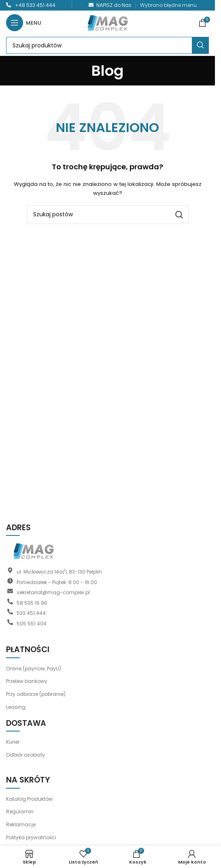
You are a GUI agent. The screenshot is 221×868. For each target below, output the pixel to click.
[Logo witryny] (108, 22)
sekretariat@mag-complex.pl (53, 592)
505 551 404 (32, 623)
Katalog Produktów (29, 799)
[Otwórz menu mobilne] (24, 23)
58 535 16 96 (32, 602)
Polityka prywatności (31, 837)
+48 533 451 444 (35, 5)
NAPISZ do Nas (114, 5)
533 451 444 (31, 613)
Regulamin (20, 811)
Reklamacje (21, 824)
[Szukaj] (107, 45)
